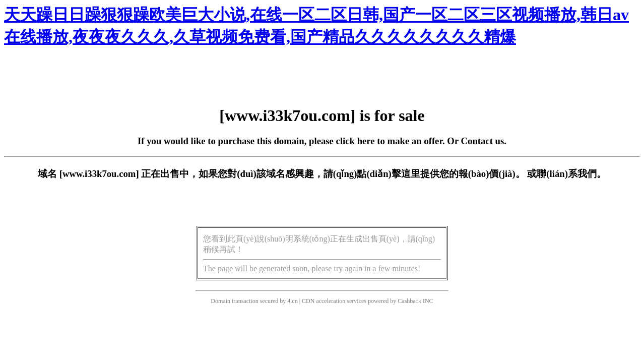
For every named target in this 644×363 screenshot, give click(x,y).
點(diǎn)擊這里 (388, 174)
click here (356, 141)
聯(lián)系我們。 (571, 174)
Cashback (409, 301)
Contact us (483, 141)
